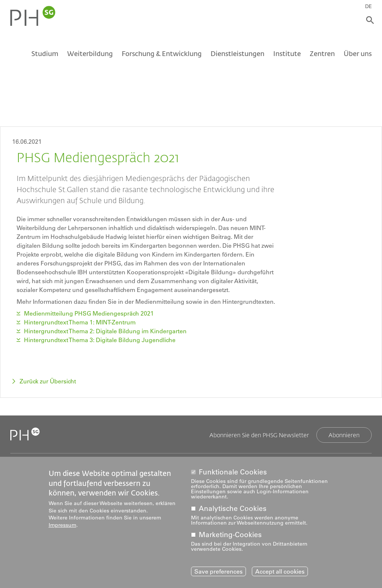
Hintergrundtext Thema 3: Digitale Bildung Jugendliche (100, 340)
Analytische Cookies (233, 509)
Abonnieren (344, 435)
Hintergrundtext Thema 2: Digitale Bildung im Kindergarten (105, 331)
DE (370, 6)
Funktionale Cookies (233, 472)
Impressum (62, 525)
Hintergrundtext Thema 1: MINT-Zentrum (80, 322)
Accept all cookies (280, 571)
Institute (287, 54)
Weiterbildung (90, 54)
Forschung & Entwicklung (162, 54)
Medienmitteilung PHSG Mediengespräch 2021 (89, 313)
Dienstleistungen (237, 54)
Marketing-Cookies (230, 535)
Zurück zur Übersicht (48, 381)
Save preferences (218, 571)
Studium (45, 54)
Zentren (322, 54)
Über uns (358, 54)
